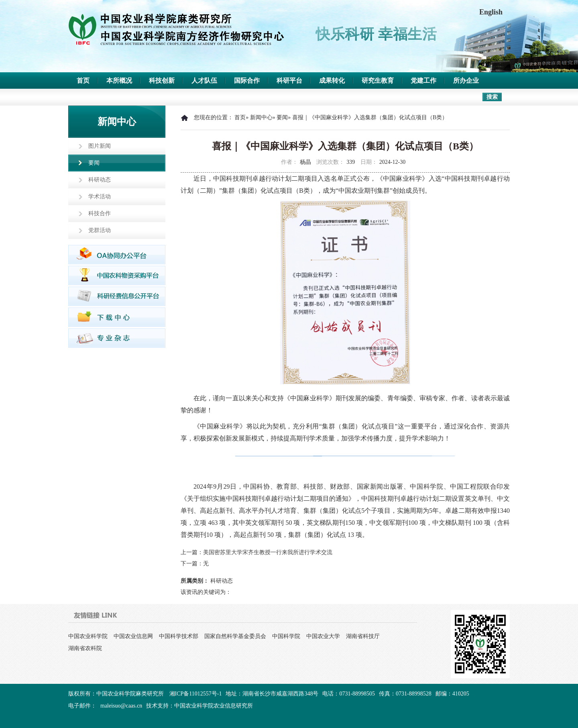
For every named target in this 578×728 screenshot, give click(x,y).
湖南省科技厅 (363, 636)
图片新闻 (100, 146)
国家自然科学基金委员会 (235, 636)
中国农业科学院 (88, 636)
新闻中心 (261, 117)
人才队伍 (204, 81)
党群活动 (100, 230)
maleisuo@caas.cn (121, 706)
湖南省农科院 (85, 648)
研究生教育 (378, 81)
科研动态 (100, 180)
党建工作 (423, 81)
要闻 (94, 163)
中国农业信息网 (133, 636)
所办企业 (466, 81)
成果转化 (332, 81)
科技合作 (100, 213)
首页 (83, 81)
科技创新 (162, 81)
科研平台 (289, 81)
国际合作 (247, 81)
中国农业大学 (323, 636)
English (491, 12)
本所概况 (119, 81)
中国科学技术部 (179, 636)
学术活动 (100, 197)
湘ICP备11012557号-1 (196, 694)
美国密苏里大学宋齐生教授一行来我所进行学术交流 (268, 552)
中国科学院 (286, 636)
